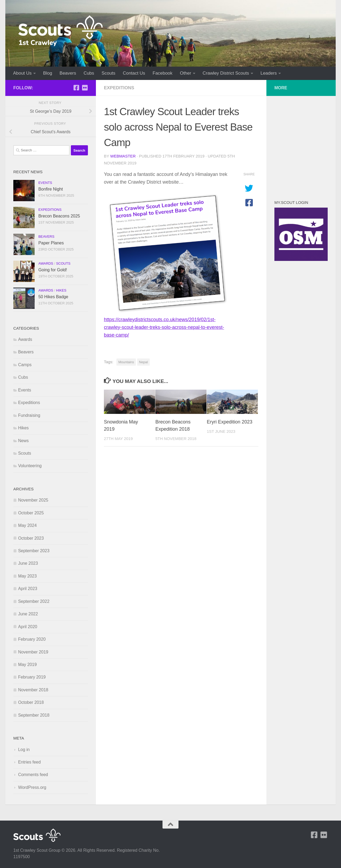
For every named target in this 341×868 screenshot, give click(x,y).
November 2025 (33, 500)
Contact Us (134, 73)
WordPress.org (32, 787)
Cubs (89, 73)
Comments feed (33, 775)
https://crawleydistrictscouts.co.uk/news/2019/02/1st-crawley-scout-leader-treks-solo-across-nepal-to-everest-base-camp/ (164, 327)
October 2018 (31, 702)
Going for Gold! (53, 270)
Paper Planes (51, 243)
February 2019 (32, 677)
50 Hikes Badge (53, 297)
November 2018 (33, 690)
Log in (24, 750)
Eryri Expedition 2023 (230, 422)
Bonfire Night (51, 189)
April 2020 (28, 627)
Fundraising (29, 415)
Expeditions (119, 88)
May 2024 (27, 525)
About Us (22, 73)
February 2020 (32, 639)
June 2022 (28, 614)
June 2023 (28, 563)
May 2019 (27, 665)
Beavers (68, 73)
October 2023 (31, 538)
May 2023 (27, 576)
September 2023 (34, 551)
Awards (46, 263)
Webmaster (123, 156)
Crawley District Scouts (226, 73)
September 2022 (34, 601)
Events (45, 183)
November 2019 (33, 652)
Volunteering (30, 466)
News (23, 441)
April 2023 (28, 589)
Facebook (163, 73)
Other (185, 73)
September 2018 (34, 715)
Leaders (269, 73)
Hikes (61, 290)
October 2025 (31, 513)
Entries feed (29, 762)
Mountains (126, 362)
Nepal (143, 362)
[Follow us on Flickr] (85, 88)
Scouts (108, 73)
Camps (25, 365)
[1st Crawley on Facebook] (76, 88)
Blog (48, 73)
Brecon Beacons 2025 (59, 216)
